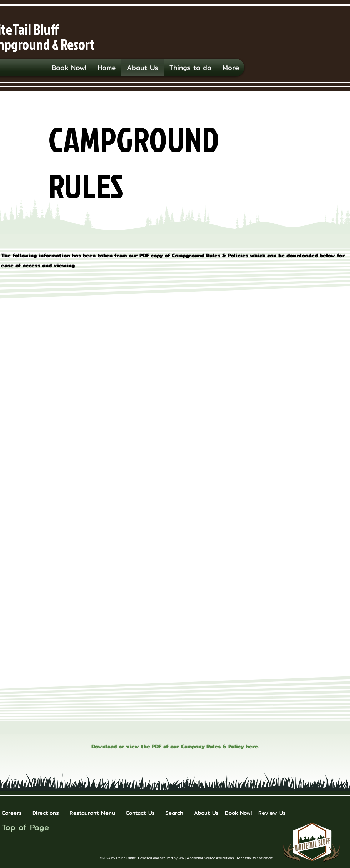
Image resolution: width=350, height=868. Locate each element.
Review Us (272, 813)
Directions (46, 813)
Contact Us (140, 813)
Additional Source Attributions (211, 858)
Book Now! (238, 813)
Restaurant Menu (92, 813)
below (327, 255)
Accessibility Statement (255, 858)
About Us (206, 813)
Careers (12, 813)
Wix (182, 858)
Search (174, 813)
